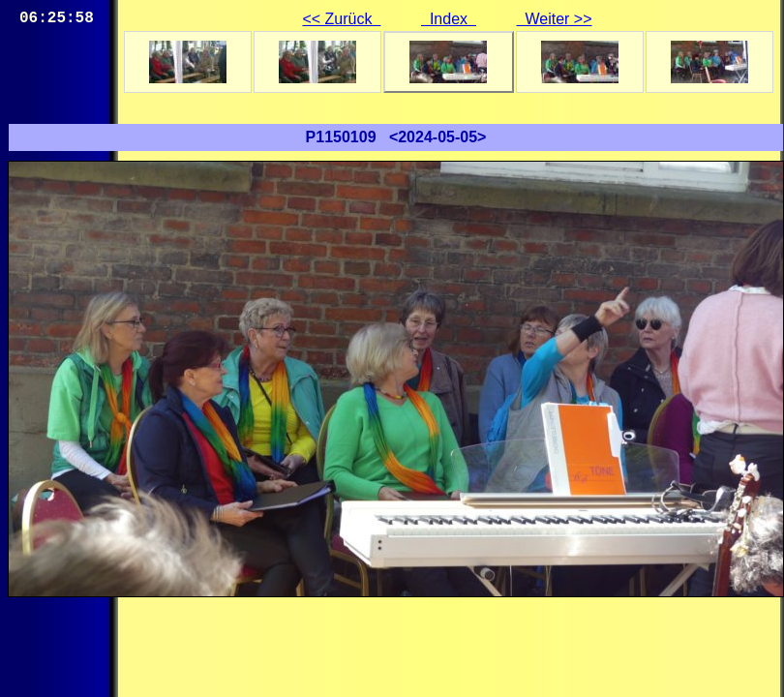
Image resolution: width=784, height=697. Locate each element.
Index (449, 19)
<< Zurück (341, 19)
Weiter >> (555, 19)
